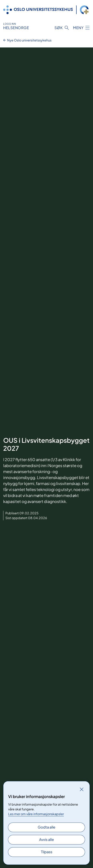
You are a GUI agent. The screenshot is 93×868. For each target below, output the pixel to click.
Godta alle (46, 827)
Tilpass (47, 852)
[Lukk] (82, 789)
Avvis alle (46, 839)
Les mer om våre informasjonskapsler (36, 814)
